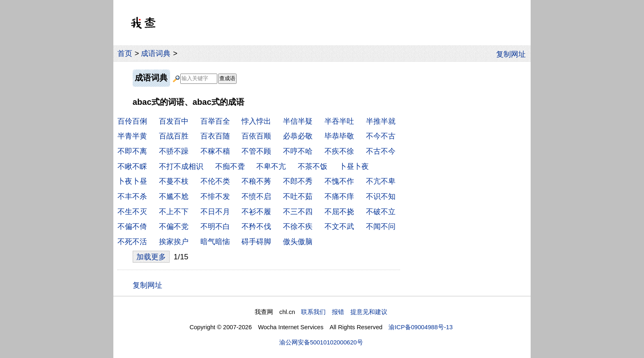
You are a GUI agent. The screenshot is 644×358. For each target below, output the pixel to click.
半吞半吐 (339, 121)
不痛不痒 (339, 196)
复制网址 (513, 53)
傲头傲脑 (298, 241)
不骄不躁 (174, 151)
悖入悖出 (256, 121)
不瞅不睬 (132, 166)
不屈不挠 (339, 211)
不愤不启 (256, 196)
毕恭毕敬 (339, 136)
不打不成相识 (181, 166)
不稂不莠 (256, 181)
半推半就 (381, 121)
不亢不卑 (381, 181)
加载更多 (151, 257)
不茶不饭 (313, 166)
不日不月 (215, 211)
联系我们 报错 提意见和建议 (344, 312)
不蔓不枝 (174, 181)
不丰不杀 (132, 196)
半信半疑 (298, 121)
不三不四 (298, 211)
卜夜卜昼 (132, 181)
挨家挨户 (174, 241)
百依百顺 (256, 136)
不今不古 (381, 136)
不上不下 (174, 211)
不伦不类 (215, 181)
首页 (125, 53)
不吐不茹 (298, 196)
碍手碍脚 (256, 241)
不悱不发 (215, 196)
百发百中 (174, 121)
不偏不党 (174, 226)
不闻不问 (381, 226)
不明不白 (215, 226)
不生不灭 (132, 211)
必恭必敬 (298, 136)
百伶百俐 (132, 121)
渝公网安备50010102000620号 (321, 342)
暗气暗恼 (215, 241)
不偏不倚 (132, 226)
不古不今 (381, 151)
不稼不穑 (215, 151)
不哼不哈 (298, 151)
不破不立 (381, 211)
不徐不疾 (298, 226)
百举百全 (215, 121)
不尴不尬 (174, 196)
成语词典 (156, 53)
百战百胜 (174, 136)
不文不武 (339, 226)
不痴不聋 (230, 166)
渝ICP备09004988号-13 (421, 327)
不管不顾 (256, 151)
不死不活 (132, 241)
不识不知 (381, 196)
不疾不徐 (339, 151)
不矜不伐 (256, 226)
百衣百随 (215, 136)
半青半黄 (132, 136)
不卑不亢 (271, 166)
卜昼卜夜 (354, 166)
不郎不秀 (298, 181)
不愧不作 (339, 181)
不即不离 (132, 151)
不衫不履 (256, 211)
